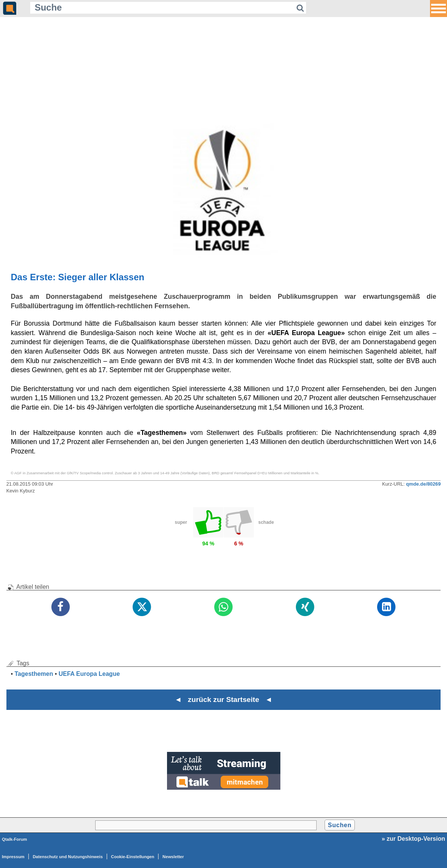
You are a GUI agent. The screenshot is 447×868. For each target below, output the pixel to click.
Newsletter (173, 857)
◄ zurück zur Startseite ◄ (223, 700)
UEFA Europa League (89, 674)
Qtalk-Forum (15, 839)
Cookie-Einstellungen (133, 857)
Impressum (13, 857)
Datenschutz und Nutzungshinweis (68, 857)
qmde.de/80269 (424, 484)
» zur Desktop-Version (413, 839)
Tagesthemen (34, 674)
